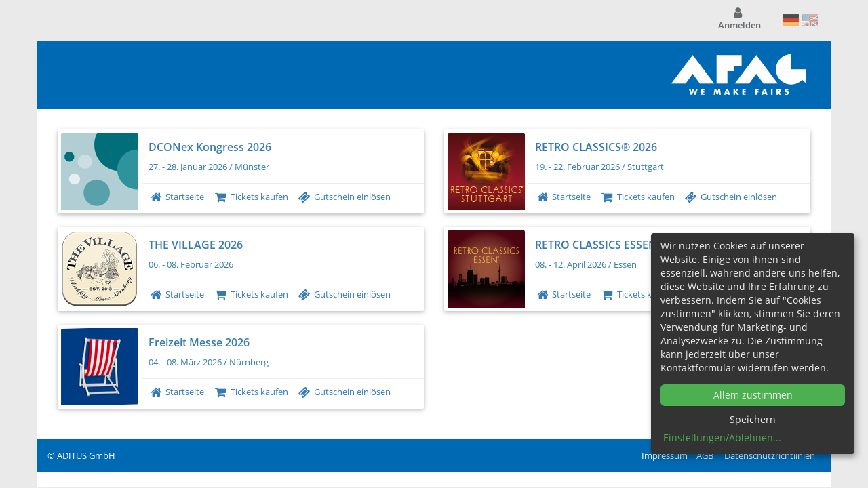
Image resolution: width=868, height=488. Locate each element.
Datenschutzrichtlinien (770, 455)
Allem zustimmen (753, 395)
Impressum (665, 455)
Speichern (753, 419)
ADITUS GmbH (86, 455)
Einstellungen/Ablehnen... (722, 438)
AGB (705, 455)
